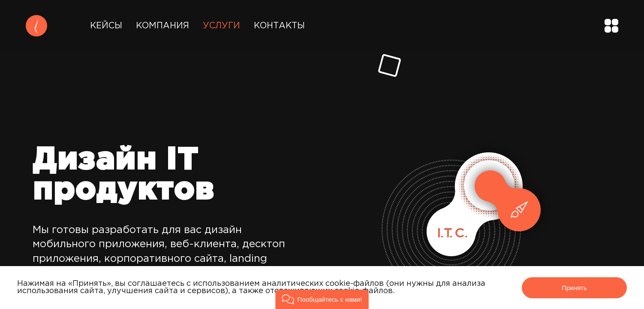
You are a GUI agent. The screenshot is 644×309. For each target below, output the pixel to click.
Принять (574, 288)
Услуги (221, 26)
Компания (163, 26)
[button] (322, 299)
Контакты (279, 26)
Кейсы (106, 26)
